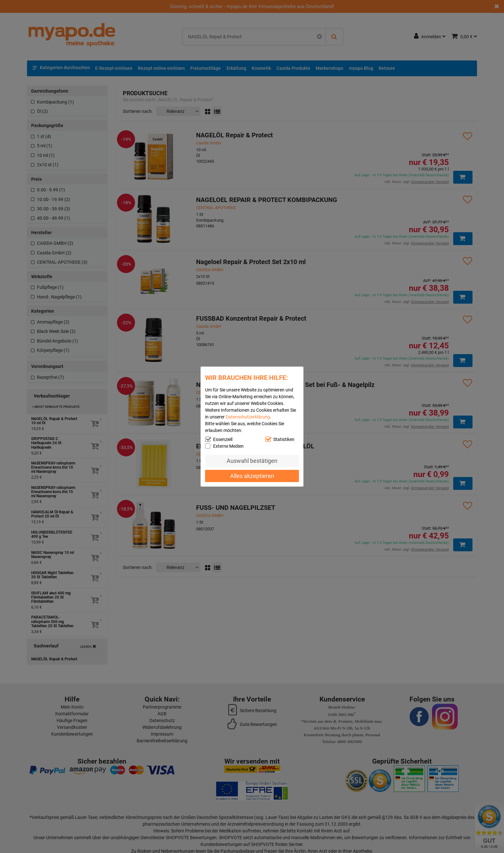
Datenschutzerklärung (248, 417)
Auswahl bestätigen (252, 461)
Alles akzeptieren (252, 476)
